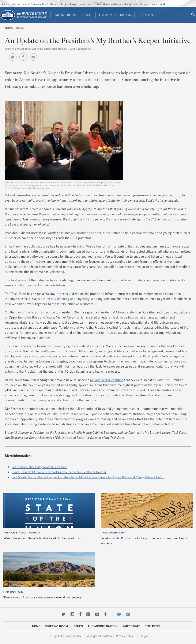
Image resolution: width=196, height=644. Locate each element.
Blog (20, 28)
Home (9, 28)
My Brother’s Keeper (86, 233)
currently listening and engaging (66, 299)
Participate (131, 626)
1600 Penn (145, 15)
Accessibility (74, 636)
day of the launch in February (36, 312)
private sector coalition (107, 380)
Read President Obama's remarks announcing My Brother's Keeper (59, 472)
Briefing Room (65, 15)
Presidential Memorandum (117, 312)
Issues (88, 15)
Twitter (14, 54)
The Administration (115, 15)
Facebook (24, 54)
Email (34, 54)
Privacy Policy (125, 636)
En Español (55, 636)
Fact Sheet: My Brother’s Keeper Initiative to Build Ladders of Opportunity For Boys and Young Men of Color (88, 477)
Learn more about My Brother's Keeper (39, 467)
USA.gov (143, 636)
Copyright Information (98, 636)
